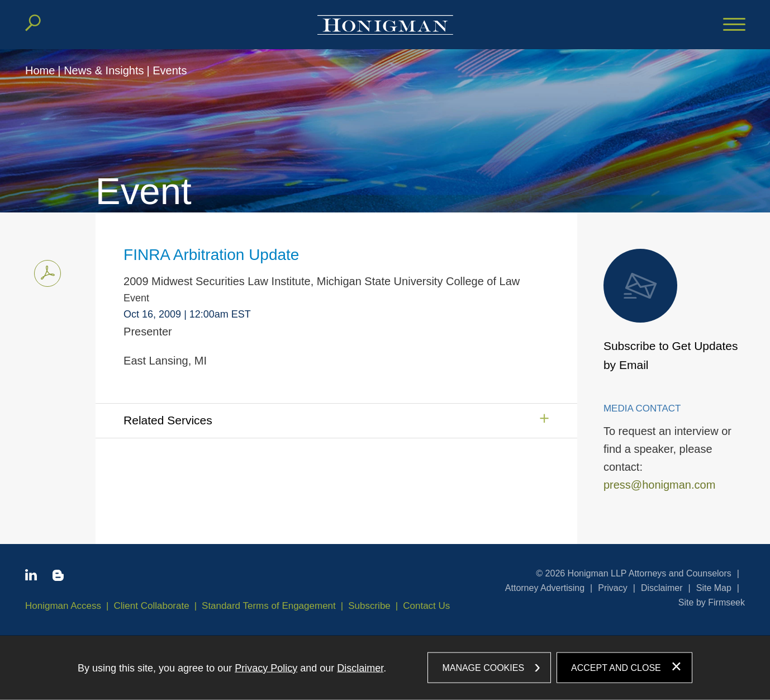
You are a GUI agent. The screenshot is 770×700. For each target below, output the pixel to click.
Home (40, 70)
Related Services (168, 420)
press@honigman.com (659, 485)
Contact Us (426, 606)
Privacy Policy (266, 668)
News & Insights (104, 70)
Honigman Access (63, 606)
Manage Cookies (483, 667)
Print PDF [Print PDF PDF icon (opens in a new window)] (44, 271)
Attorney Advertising (545, 588)
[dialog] (385, 668)
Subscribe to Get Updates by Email (671, 310)
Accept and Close (616, 667)
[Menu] (734, 25)
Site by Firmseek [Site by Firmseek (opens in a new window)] (712, 602)
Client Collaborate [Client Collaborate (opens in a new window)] (152, 606)
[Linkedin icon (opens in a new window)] (31, 577)
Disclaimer (662, 588)
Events (170, 70)
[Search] (33, 23)
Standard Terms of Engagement (269, 606)
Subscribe (369, 606)
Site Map (714, 588)
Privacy (612, 588)
